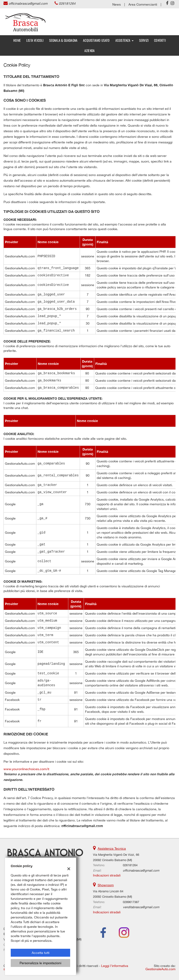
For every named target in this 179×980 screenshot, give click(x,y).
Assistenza (124, 40)
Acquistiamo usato (96, 40)
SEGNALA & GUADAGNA (63, 40)
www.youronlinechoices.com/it (26, 769)
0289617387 (131, 902)
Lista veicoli (35, 40)
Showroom (106, 885)
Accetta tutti (41, 953)
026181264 (67, 3)
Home (17, 40)
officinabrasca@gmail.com (28, 3)
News (117, 4)
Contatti (160, 40)
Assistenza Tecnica (112, 848)
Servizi (144, 40)
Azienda (89, 50)
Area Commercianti (143, 4)
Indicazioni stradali (107, 875)
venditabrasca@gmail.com (141, 907)
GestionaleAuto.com (160, 969)
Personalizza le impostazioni (40, 963)
